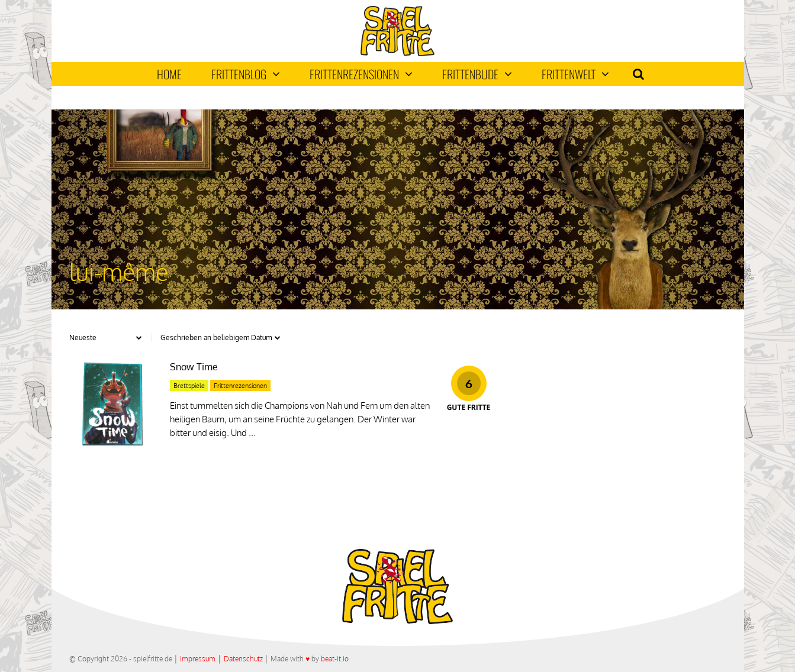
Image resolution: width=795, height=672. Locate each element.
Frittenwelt (575, 74)
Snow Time (194, 367)
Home (169, 74)
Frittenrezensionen (361, 74)
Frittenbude (477, 74)
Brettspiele (189, 386)
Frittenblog (246, 74)
